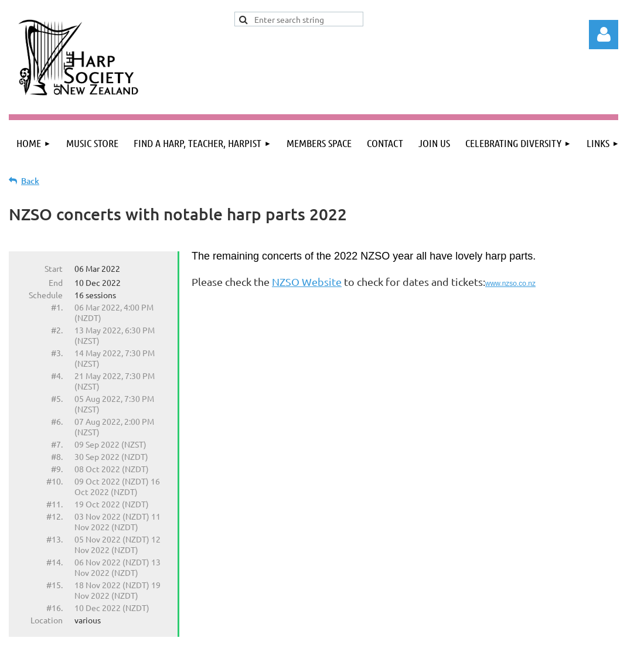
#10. (54, 481)
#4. (57, 376)
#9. (57, 469)
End (56, 282)
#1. (57, 307)
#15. (54, 585)
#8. (57, 456)
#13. (54, 539)
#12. (54, 516)
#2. (57, 330)
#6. (57, 421)
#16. (54, 608)
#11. (54, 504)
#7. (57, 444)
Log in (604, 35)
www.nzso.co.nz (510, 284)
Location (47, 620)
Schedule (46, 295)
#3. (57, 353)
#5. (57, 398)
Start (54, 268)
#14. (54, 562)
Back (30, 181)
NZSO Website (307, 282)
